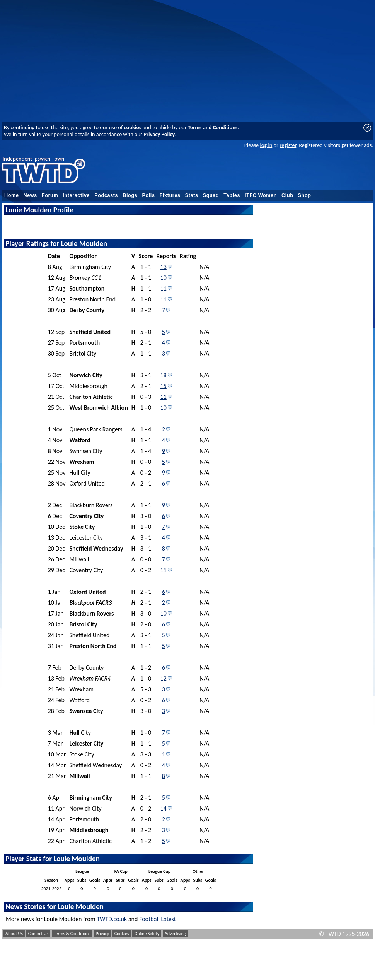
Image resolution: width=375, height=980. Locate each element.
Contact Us (38, 934)
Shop (305, 195)
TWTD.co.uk (112, 919)
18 (164, 375)
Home (12, 195)
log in (266, 145)
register (288, 145)
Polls (148, 195)
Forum (50, 195)
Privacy (103, 934)
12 (164, 678)
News (30, 195)
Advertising (175, 934)
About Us (14, 934)
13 (164, 267)
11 (164, 288)
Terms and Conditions (213, 127)
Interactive (76, 195)
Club (287, 195)
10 (164, 278)
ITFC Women (261, 195)
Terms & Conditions (72, 934)
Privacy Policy (159, 134)
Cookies (122, 934)
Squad (211, 195)
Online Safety (147, 934)
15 (164, 386)
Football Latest (158, 919)
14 (164, 808)
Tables (232, 195)
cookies (133, 127)
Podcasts (106, 195)
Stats (192, 195)
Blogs (130, 195)
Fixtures (170, 195)
